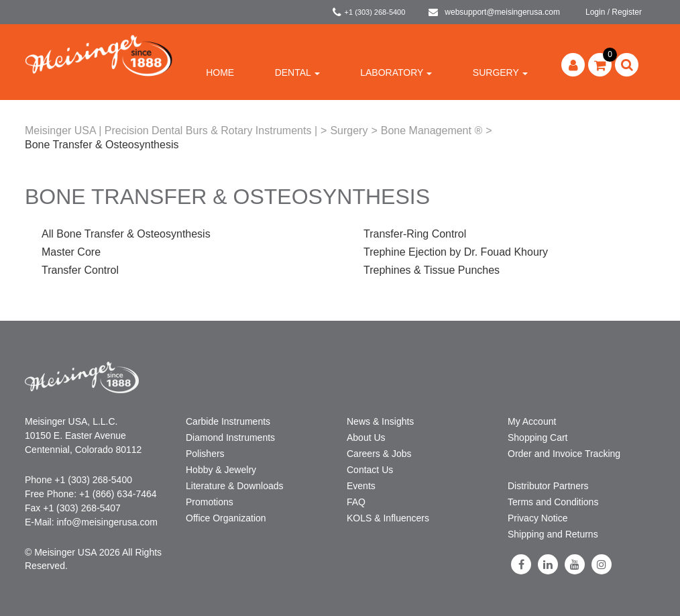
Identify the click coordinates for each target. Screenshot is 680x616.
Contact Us (370, 470)
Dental (297, 72)
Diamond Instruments (230, 438)
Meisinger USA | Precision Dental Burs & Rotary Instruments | (171, 131)
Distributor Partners (548, 486)
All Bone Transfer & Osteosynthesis (126, 234)
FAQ (356, 502)
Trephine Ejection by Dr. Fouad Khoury (456, 252)
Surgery (500, 72)
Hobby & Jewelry (221, 470)
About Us (366, 438)
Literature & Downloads (235, 486)
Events (361, 486)
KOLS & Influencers (388, 518)
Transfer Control (80, 270)
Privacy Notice (537, 518)
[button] (600, 65)
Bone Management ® (432, 131)
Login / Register (614, 12)
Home (220, 72)
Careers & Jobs (379, 454)
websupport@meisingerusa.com (494, 12)
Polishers (205, 454)
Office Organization (226, 518)
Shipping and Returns (553, 534)
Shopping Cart (538, 438)
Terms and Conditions (553, 502)
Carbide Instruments (228, 421)
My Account (532, 421)
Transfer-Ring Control (415, 234)
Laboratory (396, 72)
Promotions (210, 502)
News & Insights (380, 421)
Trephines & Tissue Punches (432, 270)
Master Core (71, 252)
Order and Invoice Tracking (564, 454)
